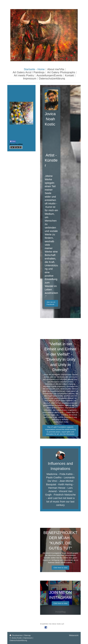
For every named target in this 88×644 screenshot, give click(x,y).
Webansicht (74, 635)
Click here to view (60, 568)
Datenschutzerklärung (18, 640)
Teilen (13, 141)
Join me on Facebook (51, 303)
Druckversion (16, 635)
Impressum (28, 638)
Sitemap (27, 635)
